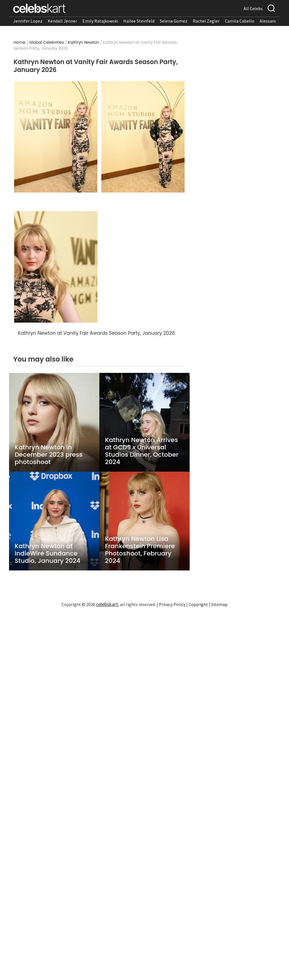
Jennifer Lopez (28, 21)
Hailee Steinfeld (139, 21)
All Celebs (253, 8)
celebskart (107, 604)
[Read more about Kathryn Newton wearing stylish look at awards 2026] (56, 137)
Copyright (198, 604)
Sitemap (219, 604)
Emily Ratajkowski (100, 21)
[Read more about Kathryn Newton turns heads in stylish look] (56, 267)
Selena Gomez (174, 21)
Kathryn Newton (83, 42)
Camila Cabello (240, 21)
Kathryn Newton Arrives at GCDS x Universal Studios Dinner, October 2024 (142, 451)
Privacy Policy (172, 604)
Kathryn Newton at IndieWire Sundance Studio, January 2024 (48, 554)
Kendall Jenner (62, 21)
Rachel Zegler (206, 21)
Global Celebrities (47, 42)
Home (19, 42)
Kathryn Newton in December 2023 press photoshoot (49, 455)
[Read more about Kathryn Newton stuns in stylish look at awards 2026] (143, 137)
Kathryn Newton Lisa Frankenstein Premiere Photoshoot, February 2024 (140, 550)
